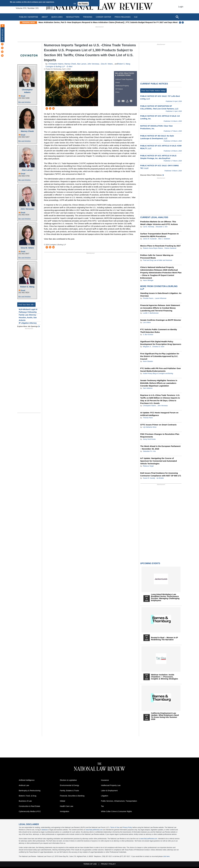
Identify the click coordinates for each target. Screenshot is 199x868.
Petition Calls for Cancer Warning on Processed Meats (157, 256)
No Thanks (83, 4)
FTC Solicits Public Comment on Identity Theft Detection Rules (159, 331)
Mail (124, 101)
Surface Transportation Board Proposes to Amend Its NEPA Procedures (159, 235)
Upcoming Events (150, 563)
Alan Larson (27, 170)
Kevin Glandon (148, 361)
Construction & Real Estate (29, 806)
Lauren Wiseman (161, 298)
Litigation (105, 796)
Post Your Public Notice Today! (153, 91)
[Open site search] (177, 17)
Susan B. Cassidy (149, 478)
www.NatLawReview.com (94, 830)
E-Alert (70, 67)
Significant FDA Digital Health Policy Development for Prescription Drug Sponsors (161, 343)
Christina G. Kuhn (158, 347)
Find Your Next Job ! (26, 305)
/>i (131, 101)
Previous (180, 23)
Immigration (65, 811)
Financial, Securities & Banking (72, 796)
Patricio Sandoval (170, 248)
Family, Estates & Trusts (69, 791)
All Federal (119, 89)
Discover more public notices (151, 175)
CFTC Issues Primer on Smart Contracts (158, 425)
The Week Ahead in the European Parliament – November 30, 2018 (160, 447)
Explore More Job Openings (27, 326)
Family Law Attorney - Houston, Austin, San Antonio (28, 318)
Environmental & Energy (69, 785)
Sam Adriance (148, 388)
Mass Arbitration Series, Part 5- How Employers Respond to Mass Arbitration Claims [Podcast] (86, 22)
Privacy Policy (127, 827)
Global (118, 83)
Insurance (105, 780)
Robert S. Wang (27, 287)
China (117, 92)
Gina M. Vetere (27, 248)
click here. (167, 856)
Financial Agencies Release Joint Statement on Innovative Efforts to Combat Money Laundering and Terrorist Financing (160, 308)
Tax (102, 806)
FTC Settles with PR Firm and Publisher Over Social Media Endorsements (161, 370)
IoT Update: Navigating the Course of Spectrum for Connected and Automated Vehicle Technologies (159, 461)
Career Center (103, 17)
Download (128, 101)
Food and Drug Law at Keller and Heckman (157, 260)
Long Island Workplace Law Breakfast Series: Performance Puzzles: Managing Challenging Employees (165, 597)
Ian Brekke (160, 478)
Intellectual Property (122, 86)
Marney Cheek (27, 131)
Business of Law (25, 801)
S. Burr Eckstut (148, 335)
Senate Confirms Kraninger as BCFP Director (161, 320)
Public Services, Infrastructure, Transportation (119, 801)
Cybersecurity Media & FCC (30, 811)
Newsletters (73, 17)
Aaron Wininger (148, 280)
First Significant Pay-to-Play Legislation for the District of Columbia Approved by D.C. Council (160, 356)
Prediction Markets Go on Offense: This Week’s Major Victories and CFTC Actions (159, 223)
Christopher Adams (27, 91)
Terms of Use (115, 827)
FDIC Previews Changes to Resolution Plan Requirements (160, 435)
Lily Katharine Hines (150, 427)
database (45, 830)
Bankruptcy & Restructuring (30, 791)
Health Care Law (67, 806)
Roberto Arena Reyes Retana (153, 248)
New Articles (3, 35)
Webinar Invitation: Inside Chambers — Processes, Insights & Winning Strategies (164, 677)
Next (183, 23)
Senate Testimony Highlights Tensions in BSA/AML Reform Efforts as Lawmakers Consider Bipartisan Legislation (159, 383)
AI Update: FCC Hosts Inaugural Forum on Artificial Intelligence (159, 414)
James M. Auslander (150, 239)
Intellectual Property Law (111, 785)
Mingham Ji (147, 347)
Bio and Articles (25, 102)
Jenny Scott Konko (149, 439)
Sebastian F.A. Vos (149, 451)
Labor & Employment (109, 791)
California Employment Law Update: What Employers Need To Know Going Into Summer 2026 (165, 716)
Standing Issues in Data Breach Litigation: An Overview (161, 295)
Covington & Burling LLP (55, 67)
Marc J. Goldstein (164, 239)
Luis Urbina (147, 322)
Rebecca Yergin (148, 466)
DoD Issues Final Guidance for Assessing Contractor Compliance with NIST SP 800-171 (161, 474)
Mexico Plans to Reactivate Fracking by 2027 (160, 246)
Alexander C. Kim (161, 227)
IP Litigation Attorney (28, 323)
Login (181, 7)
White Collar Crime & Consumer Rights (116, 811)
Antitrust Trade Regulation (124, 79)
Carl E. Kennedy (148, 227)
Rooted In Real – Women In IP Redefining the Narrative (164, 639)
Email (23, 96)
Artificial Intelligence (27, 780)
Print (120, 101)
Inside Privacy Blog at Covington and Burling (158, 373)
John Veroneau (27, 209)
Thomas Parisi (148, 418)
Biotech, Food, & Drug (28, 796)
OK (75, 4)
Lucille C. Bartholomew (151, 313)
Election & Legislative (68, 780)
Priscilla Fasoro (148, 298)
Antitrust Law (24, 785)
